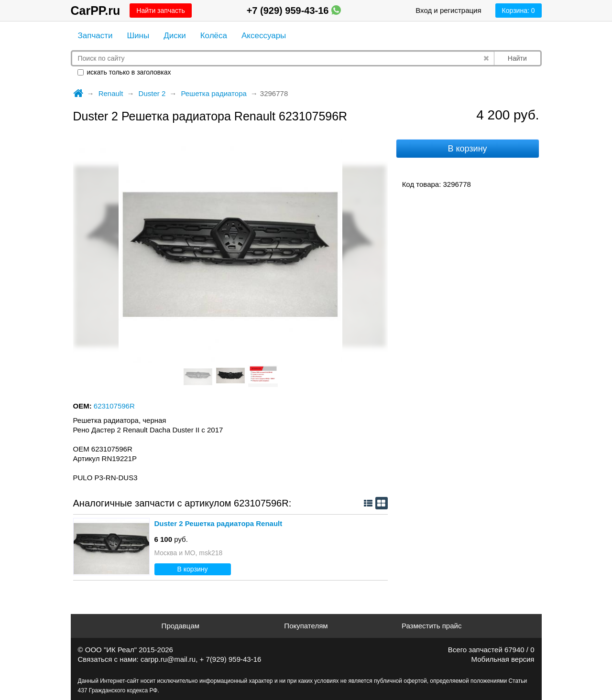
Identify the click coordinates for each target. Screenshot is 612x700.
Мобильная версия (503, 659)
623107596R (114, 406)
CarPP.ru (96, 11)
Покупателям (306, 626)
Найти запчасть (160, 11)
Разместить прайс (432, 626)
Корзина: (519, 11)
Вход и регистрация (448, 10)
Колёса (214, 36)
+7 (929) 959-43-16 (294, 11)
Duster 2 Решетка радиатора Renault (219, 523)
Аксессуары (264, 36)
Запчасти (95, 36)
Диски (175, 36)
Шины (138, 36)
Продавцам (180, 626)
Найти (517, 58)
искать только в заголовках (124, 72)
